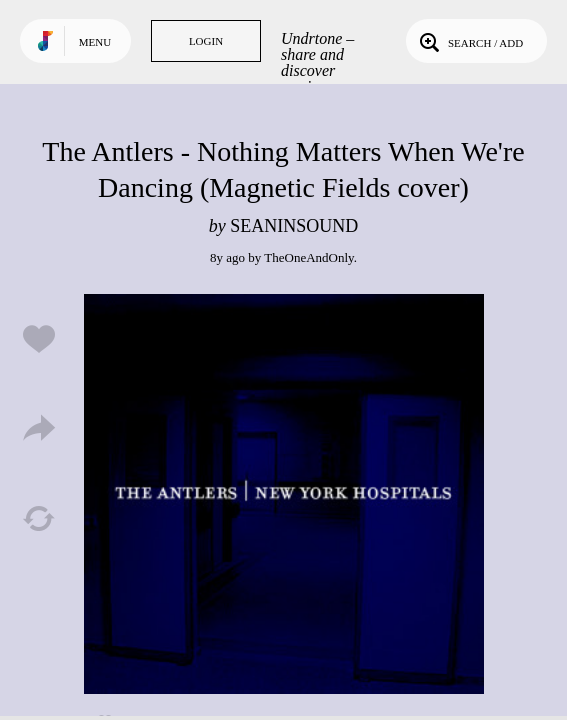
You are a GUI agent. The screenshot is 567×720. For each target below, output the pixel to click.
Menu (95, 42)
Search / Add (469, 41)
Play (284, 494)
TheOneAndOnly (308, 257)
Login (206, 41)
